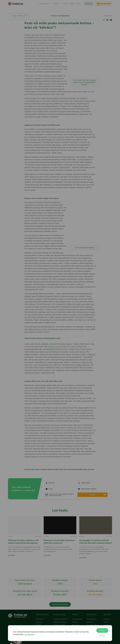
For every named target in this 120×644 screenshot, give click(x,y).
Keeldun (102, 636)
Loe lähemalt (29, 634)
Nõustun (102, 630)
